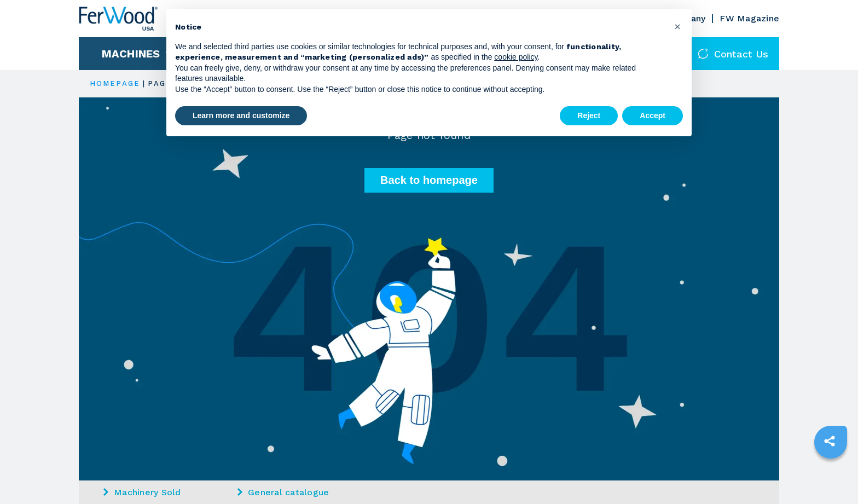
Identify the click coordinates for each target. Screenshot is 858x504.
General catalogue (283, 492)
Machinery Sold (142, 492)
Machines (131, 54)
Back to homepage (429, 180)
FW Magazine (749, 18)
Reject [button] (589, 115)
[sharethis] (830, 441)
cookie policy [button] (516, 57)
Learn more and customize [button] (241, 115)
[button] (677, 26)
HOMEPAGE (115, 83)
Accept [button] (653, 115)
